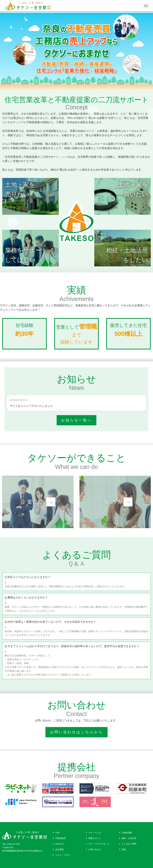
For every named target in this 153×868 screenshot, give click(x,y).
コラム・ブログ (61, 855)
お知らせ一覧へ (76, 420)
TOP (56, 833)
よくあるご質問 (128, 844)
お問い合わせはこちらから (76, 732)
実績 (123, 849)
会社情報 (58, 849)
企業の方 (38, 502)
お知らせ (58, 844)
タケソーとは (94, 833)
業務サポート (94, 838)
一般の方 (115, 502)
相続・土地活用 (128, 838)
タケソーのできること (98, 844)
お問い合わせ (94, 849)
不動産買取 (126, 833)
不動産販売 (59, 838)
